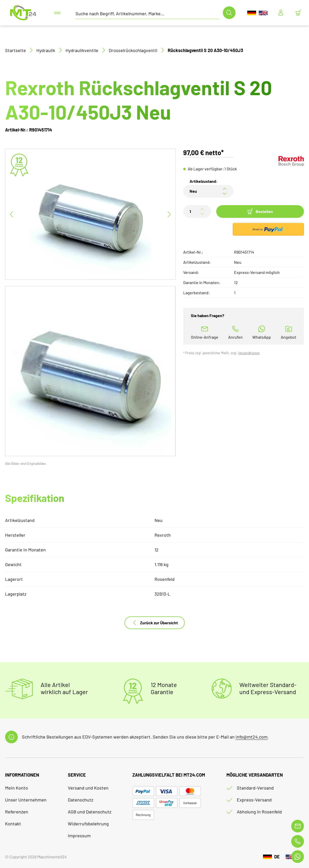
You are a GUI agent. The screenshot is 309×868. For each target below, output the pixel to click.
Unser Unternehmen (26, 800)
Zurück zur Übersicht (155, 623)
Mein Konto (17, 788)
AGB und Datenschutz (90, 812)
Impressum (79, 836)
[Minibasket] (298, 13)
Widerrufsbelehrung (88, 824)
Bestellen (260, 211)
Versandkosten (249, 353)
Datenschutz (81, 800)
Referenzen (17, 812)
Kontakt (13, 824)
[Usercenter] (281, 13)
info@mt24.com (252, 737)
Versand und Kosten (88, 788)
